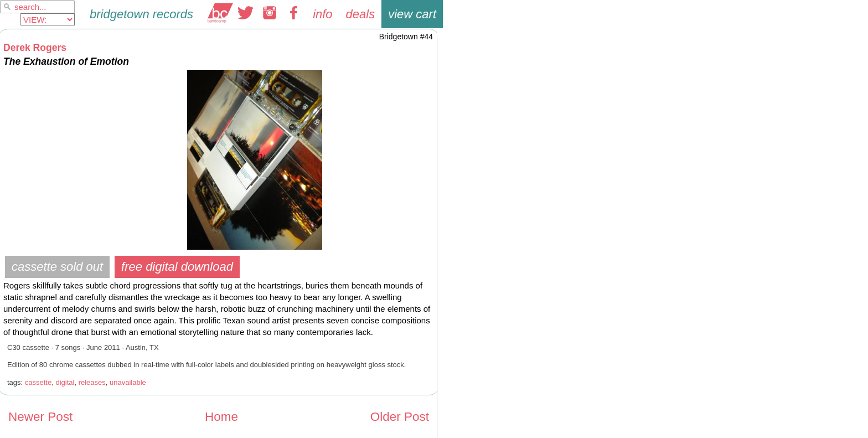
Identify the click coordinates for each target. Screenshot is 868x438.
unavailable (128, 382)
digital (65, 382)
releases (92, 382)
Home (221, 417)
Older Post (400, 417)
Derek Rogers (35, 48)
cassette (38, 382)
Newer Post (40, 417)
